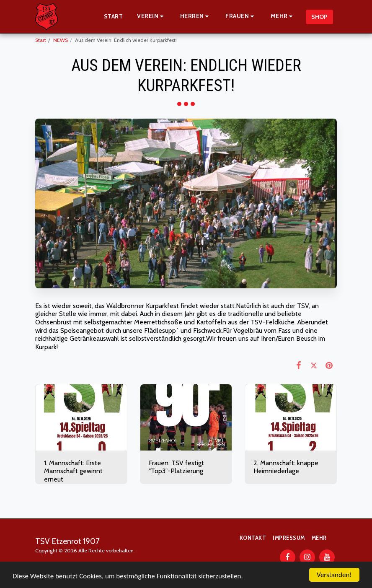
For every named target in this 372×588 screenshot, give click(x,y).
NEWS (61, 40)
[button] (151, 17)
